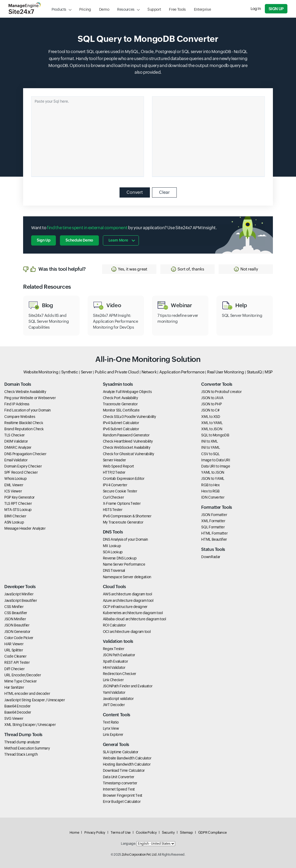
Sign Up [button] (44, 240)
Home (74, 832)
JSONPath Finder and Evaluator (128, 686)
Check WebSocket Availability (127, 447)
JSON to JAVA (212, 398)
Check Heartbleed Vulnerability (128, 441)
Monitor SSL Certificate (121, 410)
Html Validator (114, 667)
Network (149, 372)
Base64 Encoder (17, 706)
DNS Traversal (114, 570)
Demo (104, 9)
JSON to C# (210, 410)
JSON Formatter (214, 515)
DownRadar (211, 557)
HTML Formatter (214, 533)
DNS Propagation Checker (25, 454)
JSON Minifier (15, 619)
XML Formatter (213, 521)
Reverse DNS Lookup (120, 558)
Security (168, 832)
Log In (256, 9)
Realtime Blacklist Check (24, 423)
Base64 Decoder (18, 712)
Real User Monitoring (226, 372)
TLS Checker (15, 435)
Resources (126, 9)
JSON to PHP (211, 404)
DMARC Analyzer (18, 447)
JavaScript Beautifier (21, 600)
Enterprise (202, 9)
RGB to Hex (210, 485)
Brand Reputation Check (24, 429)
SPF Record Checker (21, 472)
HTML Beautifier (214, 539)
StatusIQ (254, 372)
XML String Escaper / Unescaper (30, 725)
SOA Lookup (113, 552)
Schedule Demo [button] (79, 240)
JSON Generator (17, 632)
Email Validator (16, 460)
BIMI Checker (15, 516)
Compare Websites (20, 417)
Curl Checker (113, 497)
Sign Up (276, 9)
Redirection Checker (120, 674)
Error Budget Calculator (122, 802)
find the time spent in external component (87, 228)
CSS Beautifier (16, 613)
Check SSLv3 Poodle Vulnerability (129, 417)
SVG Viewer (14, 718)
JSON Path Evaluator (119, 655)
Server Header (114, 460)
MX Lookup (112, 546)
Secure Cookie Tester (120, 491)
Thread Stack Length (21, 754)
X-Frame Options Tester (122, 503)
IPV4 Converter (115, 485)
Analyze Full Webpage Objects (127, 392)
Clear (164, 192)
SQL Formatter (213, 527)
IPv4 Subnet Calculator (121, 423)
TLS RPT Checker (18, 503)
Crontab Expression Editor (124, 478)
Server (87, 372)
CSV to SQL (210, 454)
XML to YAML (212, 423)
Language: (128, 844)
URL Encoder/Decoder (23, 675)
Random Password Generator (126, 435)
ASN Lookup (14, 522)
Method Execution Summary (27, 748)
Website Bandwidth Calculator (127, 758)
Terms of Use (121, 832)
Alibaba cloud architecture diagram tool (134, 619)
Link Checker (113, 680)
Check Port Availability (120, 398)
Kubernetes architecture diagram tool (133, 613)
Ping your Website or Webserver (30, 398)
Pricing (85, 9)
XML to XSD (211, 417)
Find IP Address (17, 404)
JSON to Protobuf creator (221, 392)
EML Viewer (14, 485)
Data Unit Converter (119, 777)
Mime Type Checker (21, 681)
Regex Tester (114, 649)
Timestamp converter (120, 783)
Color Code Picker (19, 638)
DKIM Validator (16, 441)
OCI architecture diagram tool (127, 632)
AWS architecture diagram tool (127, 594)
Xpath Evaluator (115, 661)
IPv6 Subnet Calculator (121, 429)
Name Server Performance (124, 564)
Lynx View (111, 728)
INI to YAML (210, 447)
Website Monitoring (41, 372)
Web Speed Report (118, 466)
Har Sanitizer (14, 687)
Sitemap (186, 832)
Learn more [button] (118, 240)
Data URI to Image (216, 466)
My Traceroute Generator (123, 522)
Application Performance (182, 372)
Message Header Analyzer (25, 528)
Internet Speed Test (119, 789)
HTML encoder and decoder (27, 693)
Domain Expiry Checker (23, 466)
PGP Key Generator (19, 497)
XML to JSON (212, 429)
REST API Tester (17, 662)
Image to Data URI (216, 460)
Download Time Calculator (124, 770)
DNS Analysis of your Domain (125, 539)
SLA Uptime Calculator (121, 752)
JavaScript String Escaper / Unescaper (35, 700)
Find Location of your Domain (28, 410)
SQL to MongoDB (215, 435)
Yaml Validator (114, 692)
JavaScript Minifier (19, 594)
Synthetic (70, 372)
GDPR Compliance (212, 832)
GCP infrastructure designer (125, 607)
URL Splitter (14, 650)
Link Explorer (113, 735)
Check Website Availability (25, 392)
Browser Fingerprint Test (123, 795)
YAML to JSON (213, 472)
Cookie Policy (146, 832)
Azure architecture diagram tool (128, 600)
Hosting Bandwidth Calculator (127, 764)
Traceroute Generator (120, 404)
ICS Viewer (13, 491)
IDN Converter (213, 497)
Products (59, 9)
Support (154, 9)
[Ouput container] (208, 136)
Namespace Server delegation (127, 577)
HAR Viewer (14, 644)
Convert (135, 192)
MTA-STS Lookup (18, 510)
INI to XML (209, 441)
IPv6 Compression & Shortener (127, 516)
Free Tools (177, 9)
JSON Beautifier (17, 625)
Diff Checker (15, 669)
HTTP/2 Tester (114, 472)
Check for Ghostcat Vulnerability (129, 454)
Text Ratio (111, 722)
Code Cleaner (15, 656)
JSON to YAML (213, 478)
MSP (269, 372)
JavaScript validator (118, 699)
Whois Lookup (16, 478)
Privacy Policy (95, 832)
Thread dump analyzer (22, 742)
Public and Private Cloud (117, 372)
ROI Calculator (114, 625)
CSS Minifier (14, 607)
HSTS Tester (113, 510)
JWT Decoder (114, 705)
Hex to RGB (210, 491)
